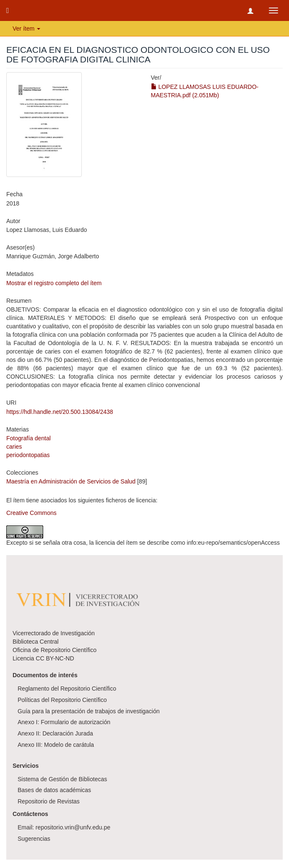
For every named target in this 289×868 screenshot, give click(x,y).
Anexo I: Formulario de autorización (64, 722)
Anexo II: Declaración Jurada (55, 733)
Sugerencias (34, 839)
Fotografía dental (29, 438)
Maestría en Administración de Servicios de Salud (71, 481)
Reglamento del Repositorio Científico (67, 689)
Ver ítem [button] (26, 29)
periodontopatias (28, 455)
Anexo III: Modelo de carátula (56, 745)
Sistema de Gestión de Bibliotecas (62, 779)
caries (14, 447)
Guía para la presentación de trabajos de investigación (89, 711)
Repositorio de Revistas (49, 801)
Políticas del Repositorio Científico (62, 700)
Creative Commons (31, 513)
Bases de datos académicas (54, 790)
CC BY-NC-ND (55, 658)
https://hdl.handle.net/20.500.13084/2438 (60, 412)
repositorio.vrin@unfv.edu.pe (73, 827)
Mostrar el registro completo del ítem (54, 283)
